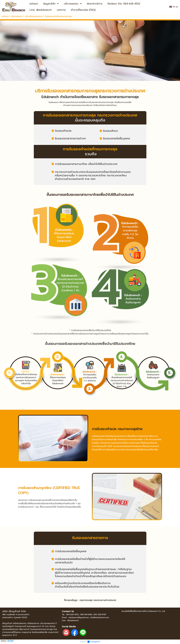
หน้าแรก (5, 16)
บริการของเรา (17, 16)
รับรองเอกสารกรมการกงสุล (73, 91)
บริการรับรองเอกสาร (34, 16)
